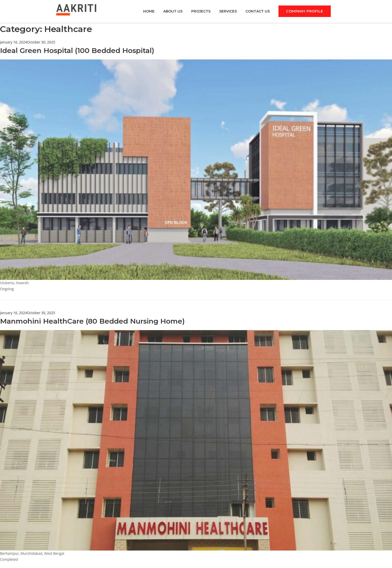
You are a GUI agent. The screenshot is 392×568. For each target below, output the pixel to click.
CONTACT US (258, 12)
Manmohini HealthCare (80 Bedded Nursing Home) (92, 322)
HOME (149, 12)
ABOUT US (173, 12)
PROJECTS (201, 12)
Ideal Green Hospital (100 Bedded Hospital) (77, 51)
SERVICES (228, 12)
